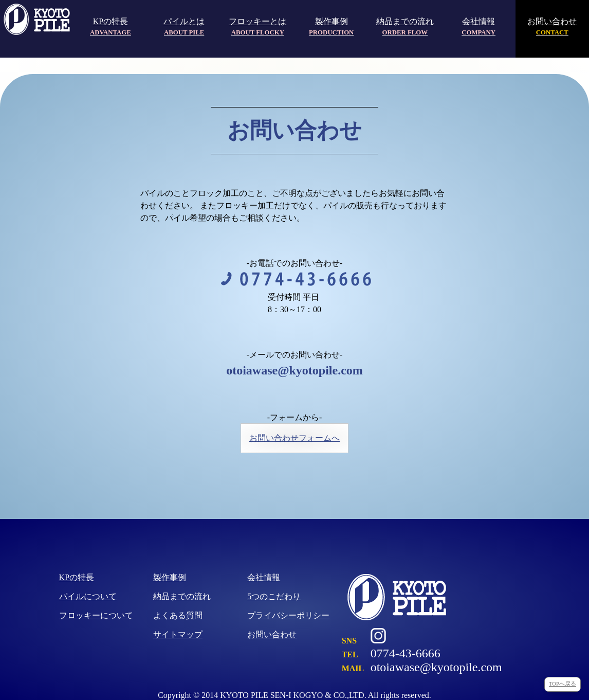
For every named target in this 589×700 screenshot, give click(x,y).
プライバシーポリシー (288, 615)
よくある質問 (178, 615)
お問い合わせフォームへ (294, 438)
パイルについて (88, 596)
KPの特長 (111, 26)
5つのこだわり (274, 596)
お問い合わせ (552, 26)
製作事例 (331, 26)
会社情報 (478, 26)
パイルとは (184, 26)
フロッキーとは (257, 26)
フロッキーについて (96, 615)
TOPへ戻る (563, 684)
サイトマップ (178, 634)
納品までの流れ (405, 26)
